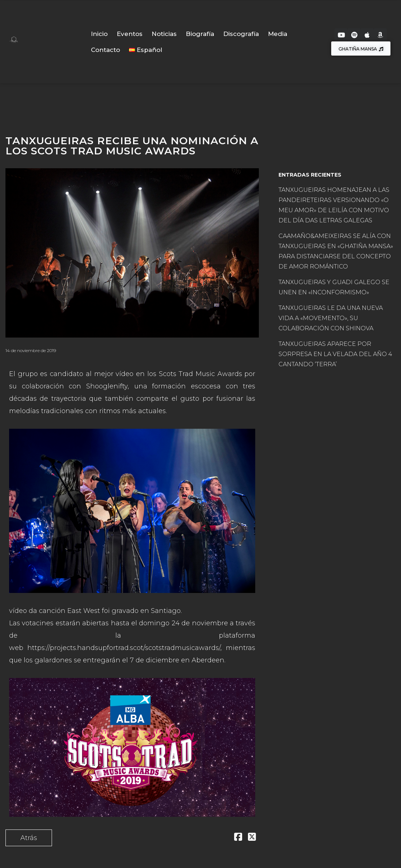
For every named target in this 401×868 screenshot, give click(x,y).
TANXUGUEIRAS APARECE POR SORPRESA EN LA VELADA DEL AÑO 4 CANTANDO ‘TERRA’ (335, 354)
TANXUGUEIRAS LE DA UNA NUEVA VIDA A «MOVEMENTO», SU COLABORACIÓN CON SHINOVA (331, 318)
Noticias (164, 34)
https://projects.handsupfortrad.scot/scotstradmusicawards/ (124, 648)
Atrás (29, 838)
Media (278, 34)
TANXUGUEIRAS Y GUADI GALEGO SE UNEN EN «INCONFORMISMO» (334, 287)
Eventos (130, 34)
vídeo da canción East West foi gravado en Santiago (95, 611)
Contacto (105, 50)
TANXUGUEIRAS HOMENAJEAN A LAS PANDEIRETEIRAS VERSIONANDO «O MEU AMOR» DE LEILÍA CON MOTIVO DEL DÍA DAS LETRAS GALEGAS (334, 205)
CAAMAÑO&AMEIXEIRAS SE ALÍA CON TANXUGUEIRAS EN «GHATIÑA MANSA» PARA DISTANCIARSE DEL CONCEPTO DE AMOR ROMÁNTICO (336, 251)
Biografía (200, 34)
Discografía (241, 34)
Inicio (99, 34)
